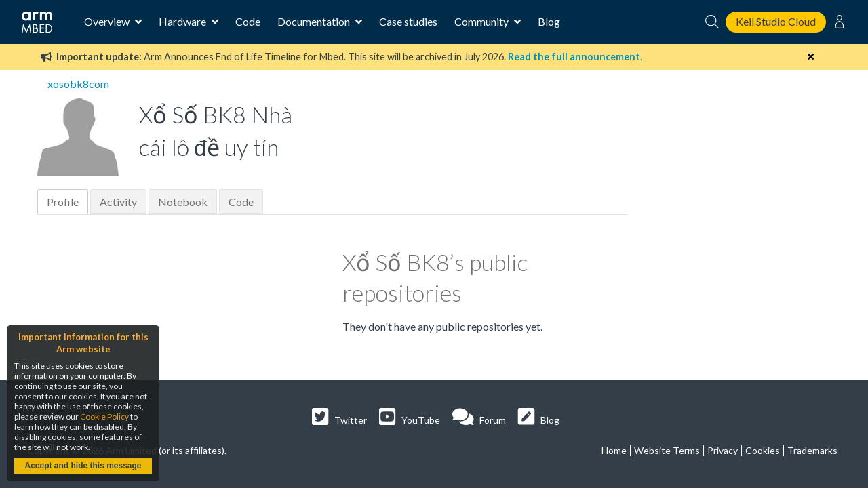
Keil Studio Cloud (776, 21)
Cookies (763, 450)
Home (614, 450)
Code (248, 21)
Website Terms (667, 450)
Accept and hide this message (83, 466)
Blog (549, 21)
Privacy (723, 450)
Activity (118, 202)
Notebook (183, 202)
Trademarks (812, 450)
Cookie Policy (104, 416)
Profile (63, 202)
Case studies (408, 21)
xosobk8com (78, 84)
